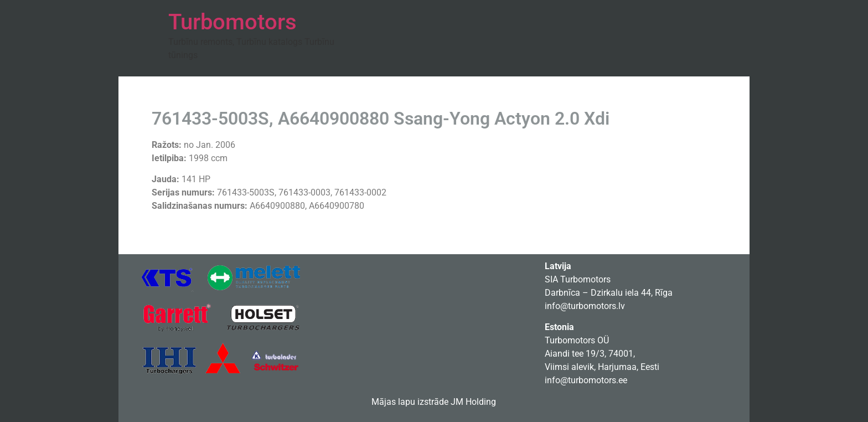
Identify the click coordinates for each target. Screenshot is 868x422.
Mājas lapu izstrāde (410, 402)
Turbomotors (232, 22)
